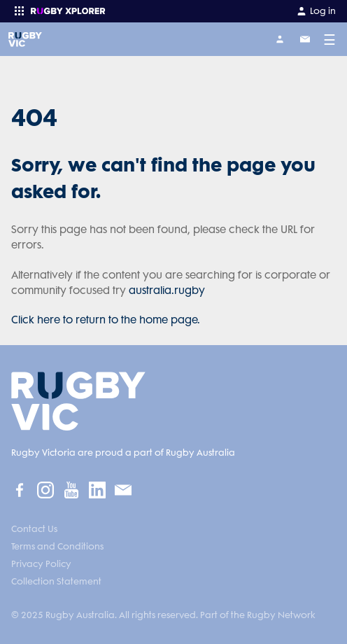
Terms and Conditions (57, 546)
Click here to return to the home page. (106, 320)
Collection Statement (56, 581)
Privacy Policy (41, 564)
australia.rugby (167, 290)
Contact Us (34, 529)
